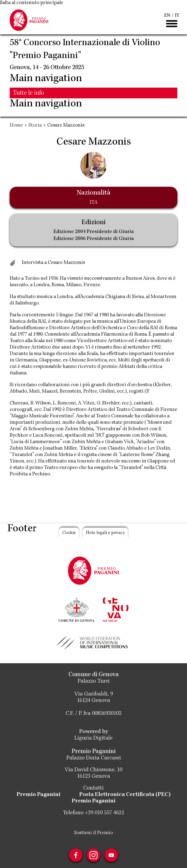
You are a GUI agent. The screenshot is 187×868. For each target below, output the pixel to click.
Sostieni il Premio (93, 833)
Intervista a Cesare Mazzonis (53, 263)
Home (16, 125)
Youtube (111, 855)
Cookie (69, 533)
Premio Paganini (39, 795)
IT (177, 16)
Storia (35, 125)
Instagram (93, 855)
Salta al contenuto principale (32, 3)
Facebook (76, 855)
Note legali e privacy (105, 533)
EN (167, 16)
